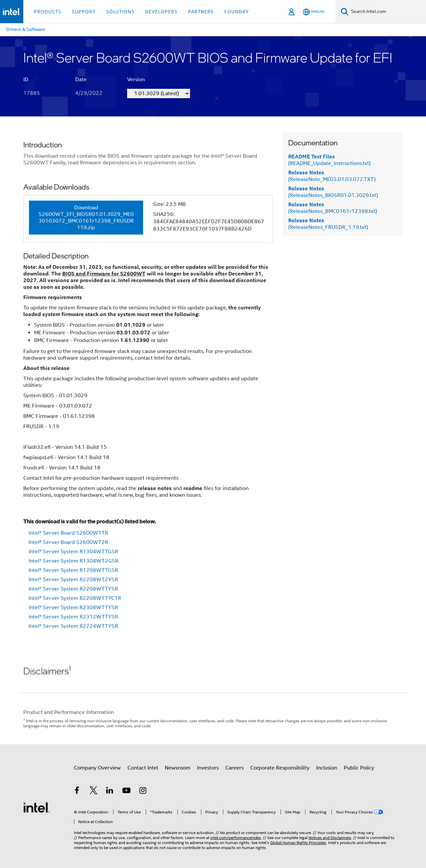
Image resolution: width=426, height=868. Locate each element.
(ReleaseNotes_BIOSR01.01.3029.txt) (333, 192)
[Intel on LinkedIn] (110, 791)
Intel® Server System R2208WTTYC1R (75, 598)
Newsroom (178, 768)
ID (26, 80)
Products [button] (48, 12)
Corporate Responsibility (280, 768)
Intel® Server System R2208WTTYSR (73, 589)
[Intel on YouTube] (126, 791)
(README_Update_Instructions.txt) (329, 160)
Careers (234, 768)
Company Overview (97, 768)
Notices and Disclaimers (330, 838)
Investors (208, 768)
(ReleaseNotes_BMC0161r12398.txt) (333, 208)
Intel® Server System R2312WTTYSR (73, 617)
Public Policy (359, 768)
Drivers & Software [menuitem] (26, 29)
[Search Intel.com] (387, 12)
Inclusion (327, 768)
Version (136, 80)
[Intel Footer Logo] (37, 807)
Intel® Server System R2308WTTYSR (73, 608)
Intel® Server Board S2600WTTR (68, 533)
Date (81, 80)
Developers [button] (161, 12)
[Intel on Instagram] (143, 791)
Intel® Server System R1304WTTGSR (73, 552)
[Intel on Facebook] (77, 791)
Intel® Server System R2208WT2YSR (73, 580)
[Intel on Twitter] (94, 791)
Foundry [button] (237, 12)
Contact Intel (143, 768)
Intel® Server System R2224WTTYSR (73, 626)
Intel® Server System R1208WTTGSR (73, 570)
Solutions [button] (120, 12)
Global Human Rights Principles (298, 843)
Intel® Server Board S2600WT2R (68, 542)
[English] (314, 12)
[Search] (345, 11)
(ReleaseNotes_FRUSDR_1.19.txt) (328, 224)
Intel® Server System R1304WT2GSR (74, 561)
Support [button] (84, 12)
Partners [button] (201, 12)
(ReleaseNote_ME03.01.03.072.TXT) (332, 176)
